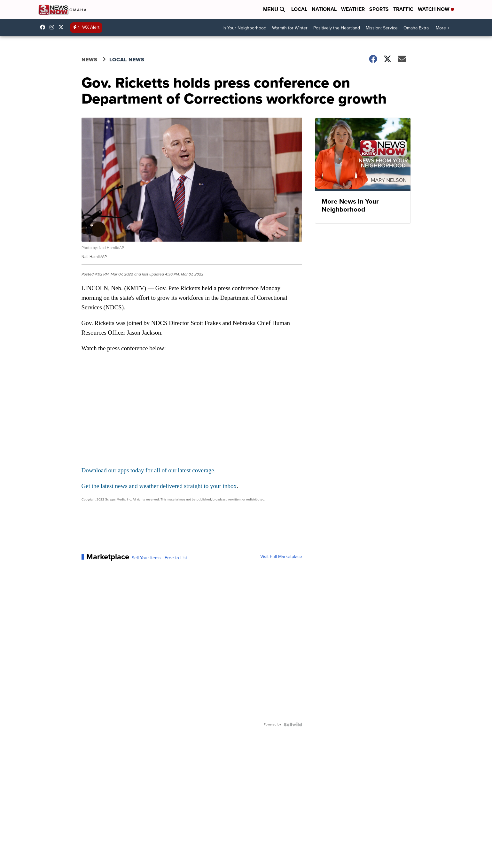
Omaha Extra (416, 28)
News (90, 60)
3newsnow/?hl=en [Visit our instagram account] (53, 27)
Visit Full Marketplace (281, 557)
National (324, 9)
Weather (353, 9)
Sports (379, 9)
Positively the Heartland (337, 28)
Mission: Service (382, 28)
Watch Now (436, 9)
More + (443, 28)
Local (299, 9)
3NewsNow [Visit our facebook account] (44, 27)
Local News (127, 60)
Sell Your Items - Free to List (159, 558)
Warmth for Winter (290, 28)
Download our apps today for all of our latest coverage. (149, 470)
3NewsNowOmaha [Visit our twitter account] (63, 27)
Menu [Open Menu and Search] (274, 9)
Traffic (403, 9)
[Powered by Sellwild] (293, 725)
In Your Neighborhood (244, 28)
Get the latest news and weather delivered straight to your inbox (159, 486)
